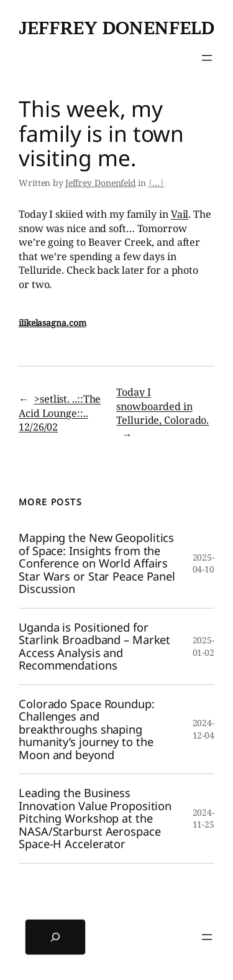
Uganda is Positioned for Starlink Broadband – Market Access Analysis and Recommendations (94, 646)
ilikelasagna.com (52, 323)
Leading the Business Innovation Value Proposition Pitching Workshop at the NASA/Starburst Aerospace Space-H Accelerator (95, 819)
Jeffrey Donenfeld (116, 28)
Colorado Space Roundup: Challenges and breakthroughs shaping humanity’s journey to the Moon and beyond (87, 730)
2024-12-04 (204, 729)
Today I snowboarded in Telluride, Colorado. (162, 406)
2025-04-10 (204, 563)
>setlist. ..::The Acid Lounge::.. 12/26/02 (60, 413)
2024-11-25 (204, 819)
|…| (157, 183)
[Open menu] (207, 58)
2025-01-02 (204, 646)
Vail (180, 214)
